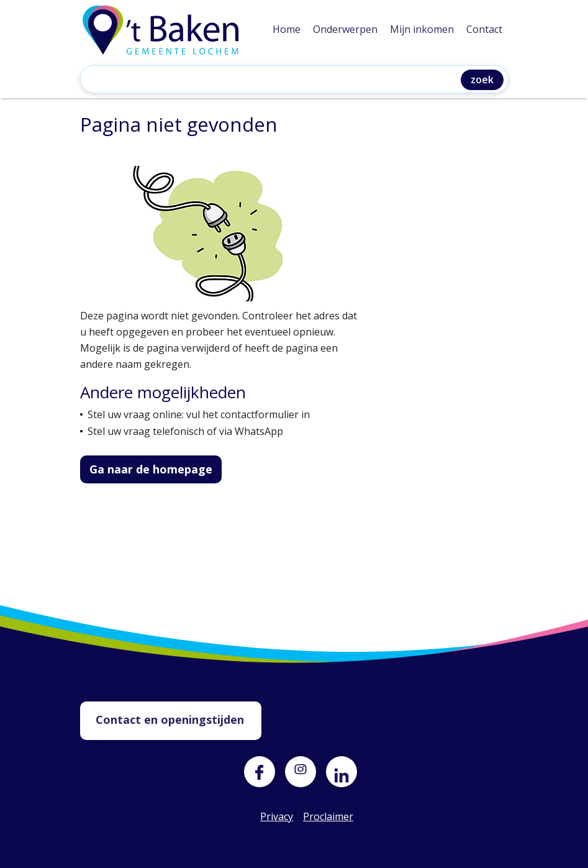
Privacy (276, 816)
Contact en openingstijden (170, 720)
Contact (484, 29)
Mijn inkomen (422, 29)
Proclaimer (319, 816)
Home (287, 29)
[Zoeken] (274, 80)
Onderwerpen (345, 29)
